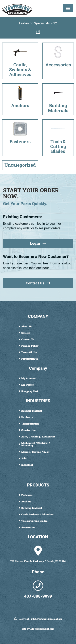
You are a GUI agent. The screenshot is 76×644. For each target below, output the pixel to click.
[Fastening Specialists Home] (17, 9)
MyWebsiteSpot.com (42, 629)
